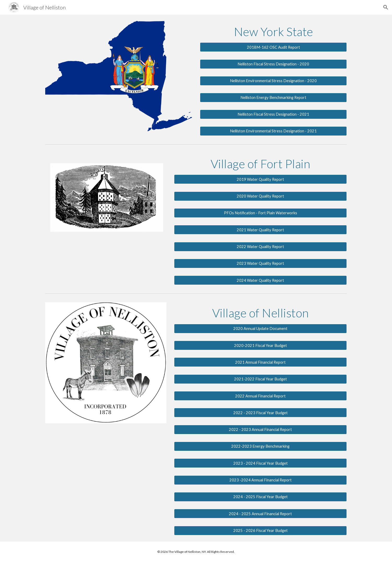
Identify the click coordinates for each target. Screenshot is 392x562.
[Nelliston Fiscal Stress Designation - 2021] (273, 114)
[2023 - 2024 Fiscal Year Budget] (260, 463)
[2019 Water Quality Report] (260, 179)
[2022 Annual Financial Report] (260, 396)
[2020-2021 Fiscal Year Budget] (260, 345)
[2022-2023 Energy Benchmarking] (260, 446)
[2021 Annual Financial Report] (260, 362)
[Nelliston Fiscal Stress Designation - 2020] (273, 64)
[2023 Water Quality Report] (260, 263)
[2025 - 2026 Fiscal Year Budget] (260, 530)
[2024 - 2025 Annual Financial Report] (260, 514)
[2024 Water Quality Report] (260, 280)
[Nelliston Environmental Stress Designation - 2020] (273, 81)
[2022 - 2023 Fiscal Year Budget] (260, 413)
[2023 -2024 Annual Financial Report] (260, 480)
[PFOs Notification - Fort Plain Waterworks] (260, 213)
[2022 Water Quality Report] (260, 246)
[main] (273, 32)
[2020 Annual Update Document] (260, 329)
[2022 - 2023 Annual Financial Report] (260, 430)
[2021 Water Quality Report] (260, 230)
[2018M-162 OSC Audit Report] (273, 47)
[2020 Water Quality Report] (260, 196)
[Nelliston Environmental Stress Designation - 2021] (273, 131)
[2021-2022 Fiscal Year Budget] (260, 379)
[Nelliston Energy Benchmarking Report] (273, 98)
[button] (386, 7)
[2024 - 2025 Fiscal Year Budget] (260, 497)
